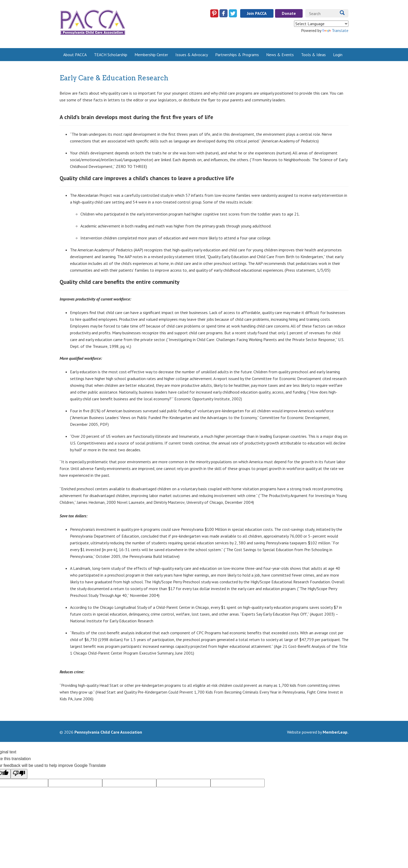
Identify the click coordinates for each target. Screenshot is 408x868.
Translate (335, 30)
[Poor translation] (19, 774)
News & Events (280, 55)
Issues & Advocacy (192, 55)
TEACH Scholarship (111, 55)
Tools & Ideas (313, 55)
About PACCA (75, 55)
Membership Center (151, 55)
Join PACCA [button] (257, 13)
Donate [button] (289, 13)
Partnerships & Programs (237, 55)
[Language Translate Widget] (321, 24)
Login (338, 55)
